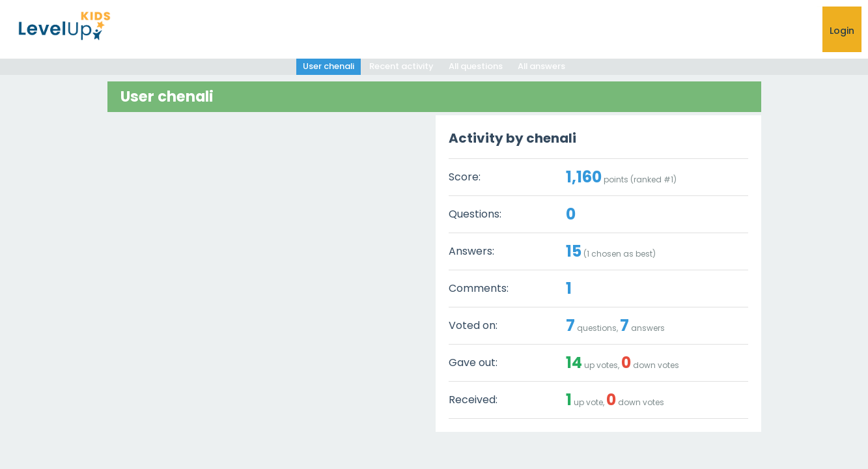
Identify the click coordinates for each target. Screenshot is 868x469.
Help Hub (615, 31)
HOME (478, 31)
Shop (728, 31)
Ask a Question (543, 31)
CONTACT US (785, 31)
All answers (543, 66)
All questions (476, 66)
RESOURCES (675, 31)
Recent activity (401, 66)
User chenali (328, 66)
